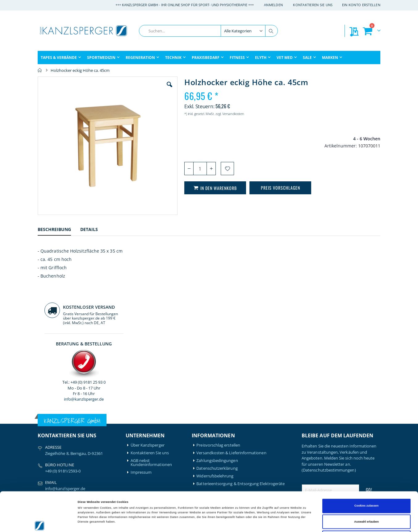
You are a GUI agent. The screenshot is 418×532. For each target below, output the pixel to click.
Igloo (86, 427)
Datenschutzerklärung (217, 343)
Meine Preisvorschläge (151, 443)
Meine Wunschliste (148, 435)
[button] (135, 89)
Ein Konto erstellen (361, 5)
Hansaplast (92, 420)
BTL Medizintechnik (52, 445)
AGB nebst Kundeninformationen (151, 337)
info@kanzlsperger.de (341, 177)
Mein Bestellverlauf (148, 427)
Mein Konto (142, 420)
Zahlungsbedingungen (217, 335)
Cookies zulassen (367, 467)
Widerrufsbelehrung (215, 351)
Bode (42, 435)
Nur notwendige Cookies (366, 498)
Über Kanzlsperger (148, 320)
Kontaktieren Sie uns (313, 5)
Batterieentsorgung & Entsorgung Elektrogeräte (240, 359)
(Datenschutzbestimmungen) (329, 345)
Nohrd (88, 450)
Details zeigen (259, 522)
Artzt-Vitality (49, 427)
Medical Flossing (97, 443)
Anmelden (273, 5)
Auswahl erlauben (366, 483)
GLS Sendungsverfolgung (154, 450)
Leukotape (92, 435)
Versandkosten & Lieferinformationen (231, 328)
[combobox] (208, 31)
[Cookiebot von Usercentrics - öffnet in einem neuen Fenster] (40, 522)
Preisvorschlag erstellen (218, 320)
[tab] (59, 230)
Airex (42, 420)
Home (40, 70)
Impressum (141, 347)
